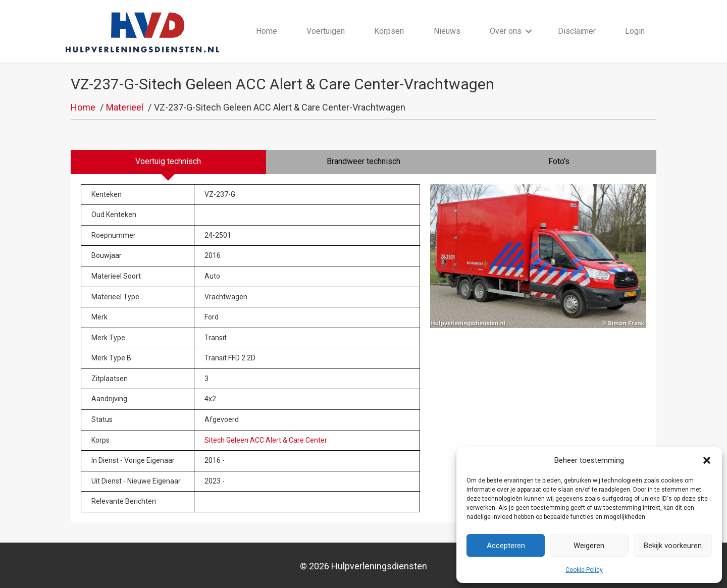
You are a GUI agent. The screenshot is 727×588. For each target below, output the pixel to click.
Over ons (506, 31)
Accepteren (506, 546)
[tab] (168, 162)
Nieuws (447, 31)
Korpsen (389, 31)
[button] (707, 460)
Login (635, 31)
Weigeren (589, 546)
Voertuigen (326, 31)
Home (267, 31)
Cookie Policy (584, 570)
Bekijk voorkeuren (673, 546)
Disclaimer (577, 31)
